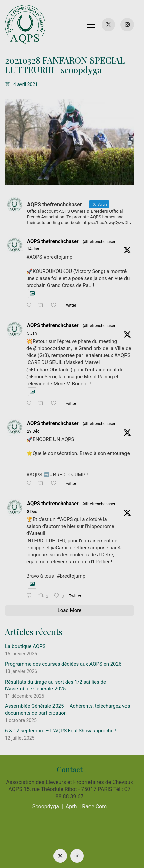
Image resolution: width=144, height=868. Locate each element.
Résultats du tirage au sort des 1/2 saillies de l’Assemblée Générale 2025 (70, 644)
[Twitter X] (63, 815)
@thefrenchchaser (99, 245)
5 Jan (128, 321)
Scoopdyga (48, 766)
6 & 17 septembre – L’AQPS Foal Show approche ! (61, 690)
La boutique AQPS (25, 605)
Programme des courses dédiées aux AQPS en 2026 (63, 623)
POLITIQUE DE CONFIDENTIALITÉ (58, 842)
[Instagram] (80, 815)
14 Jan (129, 245)
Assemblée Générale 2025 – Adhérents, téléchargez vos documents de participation (67, 668)
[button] (96, 25)
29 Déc (129, 412)
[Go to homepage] (25, 24)
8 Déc (128, 478)
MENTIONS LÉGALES (71, 836)
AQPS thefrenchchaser (53, 245)
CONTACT (116, 842)
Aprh (74, 766)
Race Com (97, 766)
